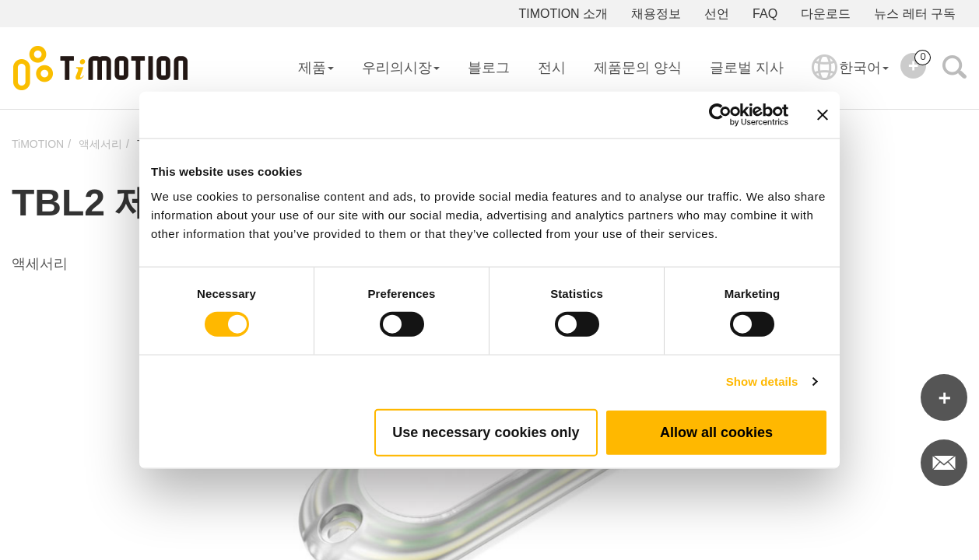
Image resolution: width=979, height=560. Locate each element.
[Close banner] (823, 115)
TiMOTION (38, 144)
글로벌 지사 (747, 68)
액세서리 (100, 144)
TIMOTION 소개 (563, 14)
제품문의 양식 (638, 68)
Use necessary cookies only (486, 432)
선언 (717, 14)
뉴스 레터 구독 (915, 14)
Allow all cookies (716, 432)
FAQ (765, 14)
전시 (552, 68)
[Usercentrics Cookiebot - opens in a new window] (720, 115)
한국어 (850, 78)
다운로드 (826, 14)
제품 (316, 68)
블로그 (489, 68)
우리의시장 (401, 68)
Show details (762, 381)
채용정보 (656, 14)
